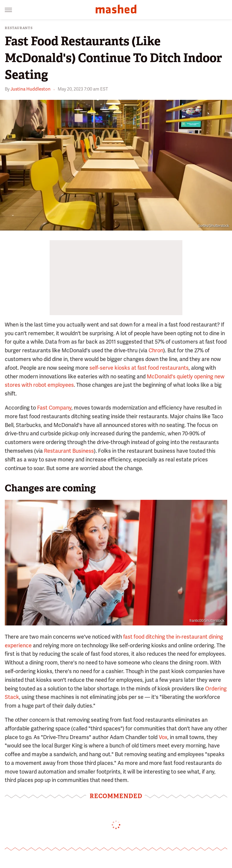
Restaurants (19, 28)
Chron (156, 350)
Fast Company (54, 408)
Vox (163, 737)
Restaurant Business (69, 451)
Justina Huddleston (30, 89)
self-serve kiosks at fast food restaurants (139, 368)
